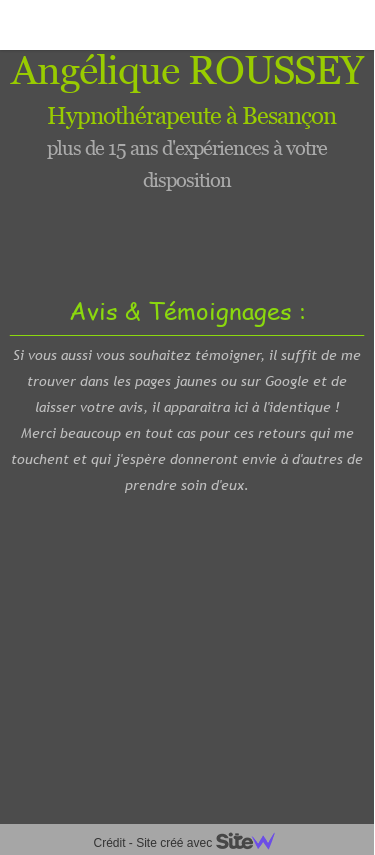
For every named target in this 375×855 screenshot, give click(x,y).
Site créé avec (213, 843)
